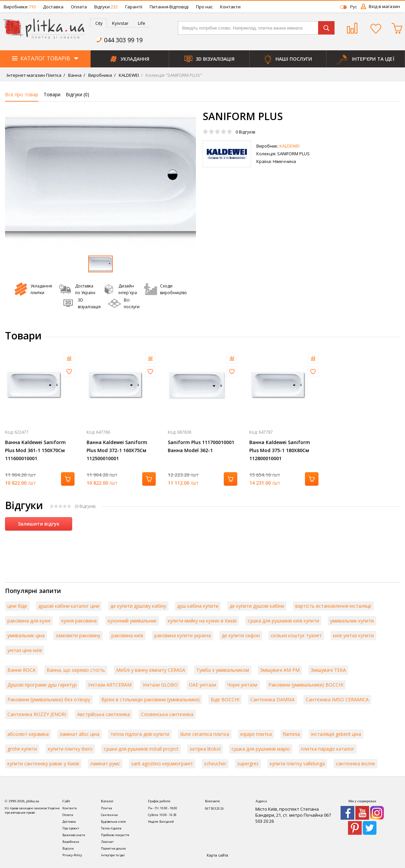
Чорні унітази (242, 685)
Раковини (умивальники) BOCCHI (306, 685)
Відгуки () (78, 94)
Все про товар (22, 94)
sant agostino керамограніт (162, 764)
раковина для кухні (29, 621)
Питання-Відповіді (169, 7)
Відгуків (245, 132)
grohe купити (22, 749)
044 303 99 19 (123, 40)
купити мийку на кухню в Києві (202, 621)
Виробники (20, 7)
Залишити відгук (39, 524)
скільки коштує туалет (296, 635)
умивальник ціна (26, 635)
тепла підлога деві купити (140, 734)
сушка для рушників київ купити (283, 621)
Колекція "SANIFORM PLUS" (173, 75)
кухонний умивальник (132, 621)
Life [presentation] (142, 23)
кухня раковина (79, 621)
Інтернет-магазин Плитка (34, 75)
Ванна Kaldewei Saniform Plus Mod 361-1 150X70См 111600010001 (35, 450)
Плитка (107, 808)
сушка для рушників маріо (261, 749)
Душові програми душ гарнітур (42, 685)
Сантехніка (109, 815)
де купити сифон (241, 635)
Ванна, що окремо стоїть (76, 670)
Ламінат (107, 842)
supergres (248, 764)
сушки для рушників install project (141, 749)
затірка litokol (205, 749)
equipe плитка (256, 734)
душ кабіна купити (198, 606)
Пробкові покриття (115, 835)
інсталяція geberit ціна (336, 734)
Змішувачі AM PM (280, 670)
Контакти (230, 7)
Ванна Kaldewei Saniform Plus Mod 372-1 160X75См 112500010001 (117, 450)
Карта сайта (217, 855)
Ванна (74, 75)
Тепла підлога (111, 828)
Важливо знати (74, 835)
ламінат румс (105, 764)
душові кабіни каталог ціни (69, 606)
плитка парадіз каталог (328, 749)
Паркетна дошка (113, 848)
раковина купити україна (183, 635)
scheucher (215, 764)
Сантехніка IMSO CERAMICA (337, 699)
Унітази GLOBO (160, 685)
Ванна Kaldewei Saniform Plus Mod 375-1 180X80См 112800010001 (280, 450)
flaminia (291, 734)
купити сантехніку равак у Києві (43, 764)
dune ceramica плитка (205, 734)
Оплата (79, 7)
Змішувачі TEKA (328, 670)
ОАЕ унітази (202, 685)
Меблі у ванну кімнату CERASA (151, 670)
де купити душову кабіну (138, 606)
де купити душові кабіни (257, 606)
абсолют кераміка (28, 734)
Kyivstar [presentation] (120, 23)
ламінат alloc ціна (80, 734)
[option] (100, 178)
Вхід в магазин (384, 6)
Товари (52, 94)
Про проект (71, 828)
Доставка (53, 7)
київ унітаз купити (353, 635)
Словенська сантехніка (167, 714)
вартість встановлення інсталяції (333, 606)
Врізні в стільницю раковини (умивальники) (150, 699)
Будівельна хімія (113, 822)
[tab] (98, 23)
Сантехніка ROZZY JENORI (37, 714)
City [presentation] (99, 23)
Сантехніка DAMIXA (272, 699)
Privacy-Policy (72, 855)
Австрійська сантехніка (104, 714)
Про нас (204, 7)
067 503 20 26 (214, 808)
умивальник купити (352, 621)
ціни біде (17, 606)
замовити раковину (78, 635)
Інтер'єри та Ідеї (113, 855)
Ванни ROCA (21, 670)
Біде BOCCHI (225, 699)
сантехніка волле (356, 764)
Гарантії (134, 7)
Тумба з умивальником (223, 670)
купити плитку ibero (70, 749)
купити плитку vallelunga (297, 764)
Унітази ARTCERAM (110, 685)
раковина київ (127, 635)
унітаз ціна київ (25, 650)
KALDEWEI (128, 75)
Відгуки (106, 7)
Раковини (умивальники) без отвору (49, 699)
